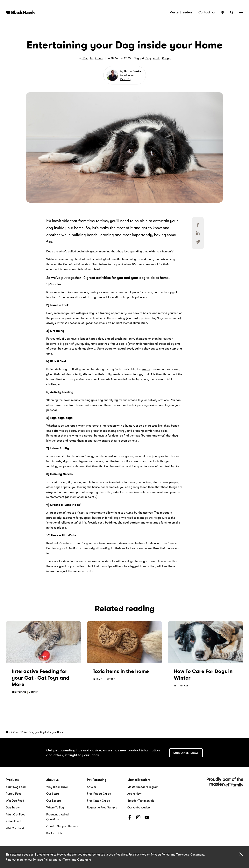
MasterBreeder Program (143, 787)
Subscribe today (186, 753)
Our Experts (54, 801)
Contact (207, 12)
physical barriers (129, 523)
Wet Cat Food (15, 828)
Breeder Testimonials (141, 801)
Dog (148, 58)
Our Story (53, 794)
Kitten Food (13, 821)
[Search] (232, 12)
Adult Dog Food (16, 787)
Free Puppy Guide (99, 794)
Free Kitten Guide (98, 801)
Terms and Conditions (77, 860)
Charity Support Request (63, 826)
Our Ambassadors (139, 807)
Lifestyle (87, 58)
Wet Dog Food (15, 801)
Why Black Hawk (57, 787)
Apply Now (134, 794)
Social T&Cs (54, 833)
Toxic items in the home (121, 671)
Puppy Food (14, 794)
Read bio (125, 79)
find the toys (132, 436)
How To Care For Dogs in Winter (203, 675)
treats (146, 369)
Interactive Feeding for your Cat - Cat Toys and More (41, 678)
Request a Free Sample (102, 807)
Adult (156, 58)
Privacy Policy (42, 860)
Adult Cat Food (16, 814)
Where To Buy (55, 807)
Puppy (166, 58)
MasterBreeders (181, 12)
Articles (15, 732)
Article (99, 58)
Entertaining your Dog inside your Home (42, 732)
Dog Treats (13, 807)
